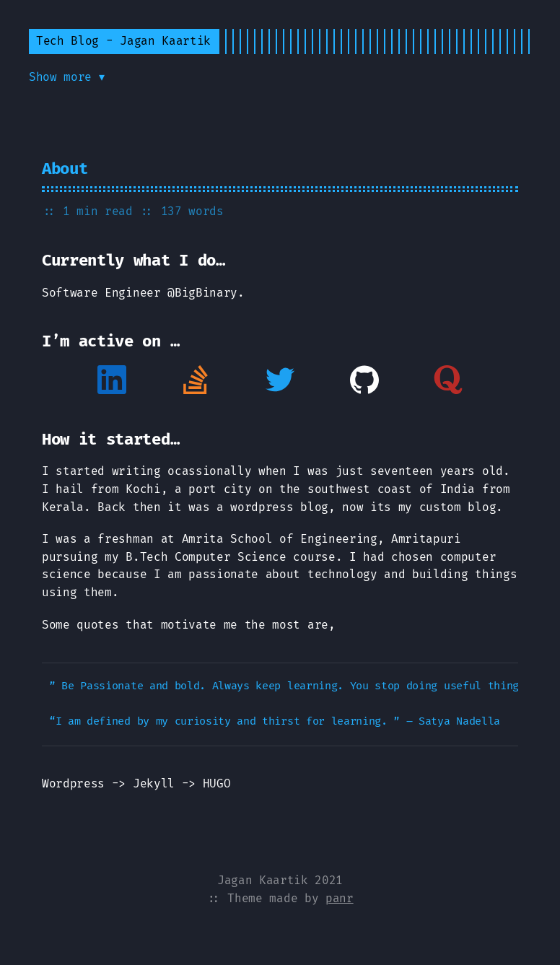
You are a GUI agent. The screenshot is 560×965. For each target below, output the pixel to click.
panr (340, 898)
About (65, 169)
